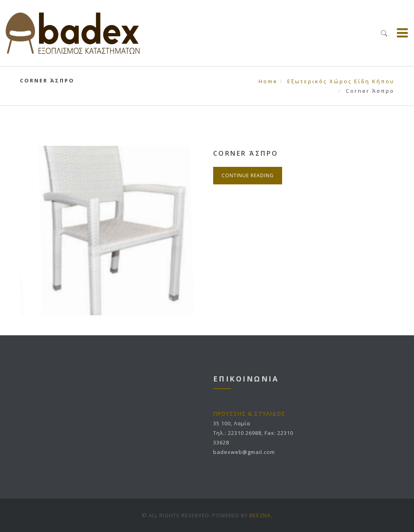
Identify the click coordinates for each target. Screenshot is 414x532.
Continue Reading (248, 175)
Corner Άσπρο (246, 153)
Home (268, 81)
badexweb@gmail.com (244, 452)
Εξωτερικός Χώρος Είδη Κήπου (341, 81)
